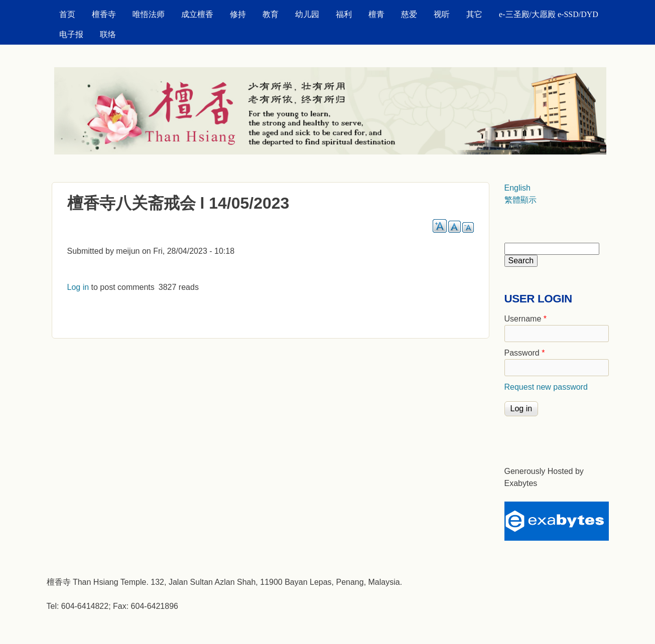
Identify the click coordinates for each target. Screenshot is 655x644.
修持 (238, 14)
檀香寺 (104, 14)
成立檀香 (197, 14)
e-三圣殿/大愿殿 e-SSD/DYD (549, 14)
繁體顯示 (520, 200)
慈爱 (409, 14)
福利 (344, 14)
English (517, 188)
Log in (78, 287)
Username (526, 319)
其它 (474, 14)
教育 (271, 14)
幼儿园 (307, 14)
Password (525, 353)
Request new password (546, 387)
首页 (67, 14)
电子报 (71, 34)
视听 (442, 14)
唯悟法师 (149, 14)
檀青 (376, 14)
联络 (108, 34)
